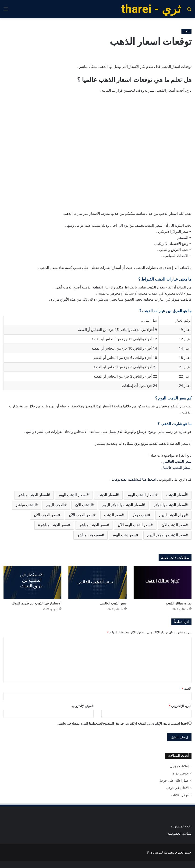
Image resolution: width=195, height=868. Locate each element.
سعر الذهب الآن (81, 515)
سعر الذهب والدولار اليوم (166, 535)
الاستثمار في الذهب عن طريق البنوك (37, 603)
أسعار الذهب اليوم (141, 495)
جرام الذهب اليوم (172, 515)
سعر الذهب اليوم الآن (134, 525)
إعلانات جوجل (179, 766)
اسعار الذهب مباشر (33, 495)
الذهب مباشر (25, 505)
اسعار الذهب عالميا (177, 468)
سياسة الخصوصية (179, 833)
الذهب (186, 31)
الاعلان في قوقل (177, 788)
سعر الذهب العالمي (177, 462)
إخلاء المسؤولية (181, 826)
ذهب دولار (140, 515)
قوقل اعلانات (180, 795)
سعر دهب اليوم (124, 535)
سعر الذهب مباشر (93, 525)
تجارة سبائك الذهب (179, 603)
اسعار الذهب (107, 495)
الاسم (187, 689)
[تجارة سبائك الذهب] (163, 582)
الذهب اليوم (55, 505)
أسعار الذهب (176, 495)
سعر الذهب (113, 515)
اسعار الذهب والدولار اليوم (122, 505)
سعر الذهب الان (174, 525)
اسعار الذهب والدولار (170, 505)
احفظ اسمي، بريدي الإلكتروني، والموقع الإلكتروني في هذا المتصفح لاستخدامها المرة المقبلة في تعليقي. (122, 724)
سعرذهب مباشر (89, 535)
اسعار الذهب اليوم (73, 495)
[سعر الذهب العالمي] (97, 582)
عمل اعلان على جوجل (174, 781)
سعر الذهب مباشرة (53, 525)
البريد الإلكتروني (180, 706)
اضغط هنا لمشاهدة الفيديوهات (134, 479)
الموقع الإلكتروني (83, 706)
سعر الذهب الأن (46, 515)
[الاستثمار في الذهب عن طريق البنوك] (32, 582)
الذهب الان (83, 505)
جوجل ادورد (181, 773)
